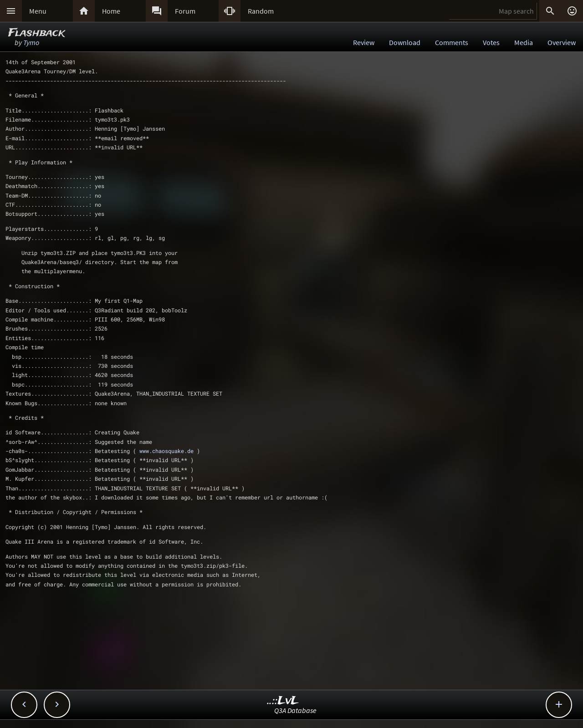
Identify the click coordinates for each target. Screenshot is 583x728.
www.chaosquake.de (166, 451)
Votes (491, 42)
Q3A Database (295, 710)
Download (405, 42)
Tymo (31, 42)
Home (111, 11)
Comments (452, 42)
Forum (185, 11)
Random (261, 11)
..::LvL (283, 701)
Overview (562, 42)
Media (524, 42)
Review (364, 42)
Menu (38, 11)
